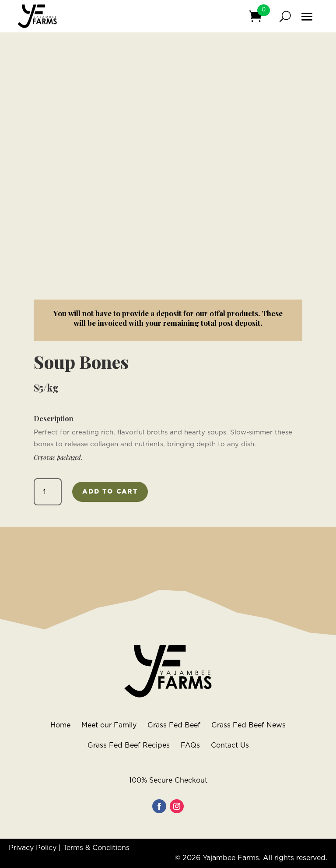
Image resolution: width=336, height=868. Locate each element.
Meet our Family (109, 725)
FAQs (190, 745)
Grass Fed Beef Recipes (129, 745)
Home (60, 725)
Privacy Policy (33, 848)
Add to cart (110, 492)
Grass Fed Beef (174, 725)
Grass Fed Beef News (248, 725)
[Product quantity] (48, 492)
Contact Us (230, 745)
